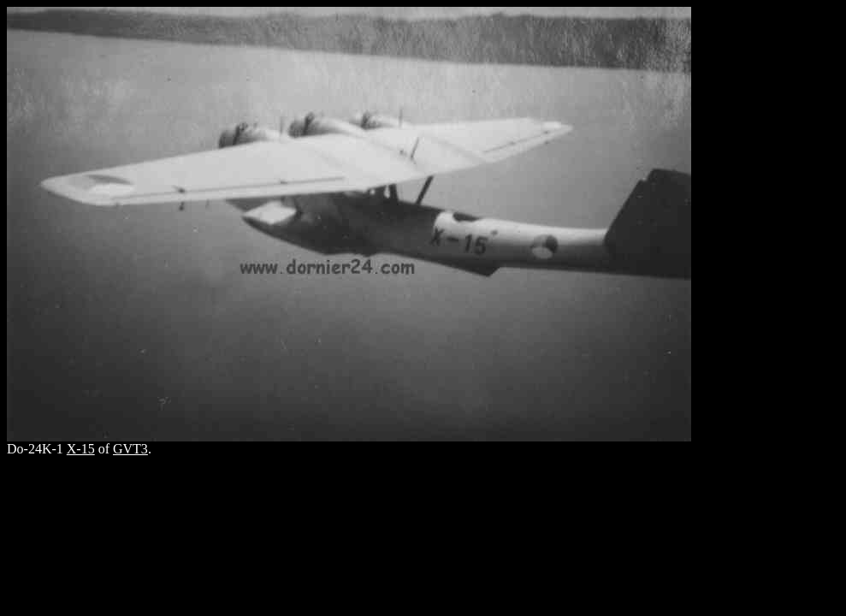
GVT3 (130, 449)
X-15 (81, 449)
